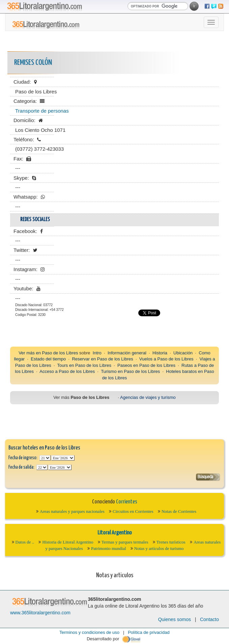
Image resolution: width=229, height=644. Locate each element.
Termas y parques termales (125, 542)
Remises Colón (33, 63)
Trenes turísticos (171, 542)
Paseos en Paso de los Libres (146, 365)
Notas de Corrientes (179, 511)
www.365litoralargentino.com (40, 613)
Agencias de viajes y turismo (148, 397)
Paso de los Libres (60, 353)
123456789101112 (63, 458)
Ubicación (183, 353)
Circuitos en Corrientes (133, 511)
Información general (127, 353)
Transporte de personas (42, 111)
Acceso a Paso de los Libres (67, 371)
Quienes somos (175, 619)
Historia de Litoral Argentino (68, 542)
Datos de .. (25, 542)
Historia (160, 353)
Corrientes (127, 502)
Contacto (209, 619)
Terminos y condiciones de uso (89, 632)
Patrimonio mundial (109, 548)
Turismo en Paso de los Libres (130, 371)
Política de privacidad (149, 632)
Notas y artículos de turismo (159, 548)
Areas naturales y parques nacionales (72, 511)
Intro (97, 353)
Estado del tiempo (48, 359)
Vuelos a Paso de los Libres (166, 359)
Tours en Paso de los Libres (84, 365)
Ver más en (30, 353)
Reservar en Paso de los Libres (102, 359)
